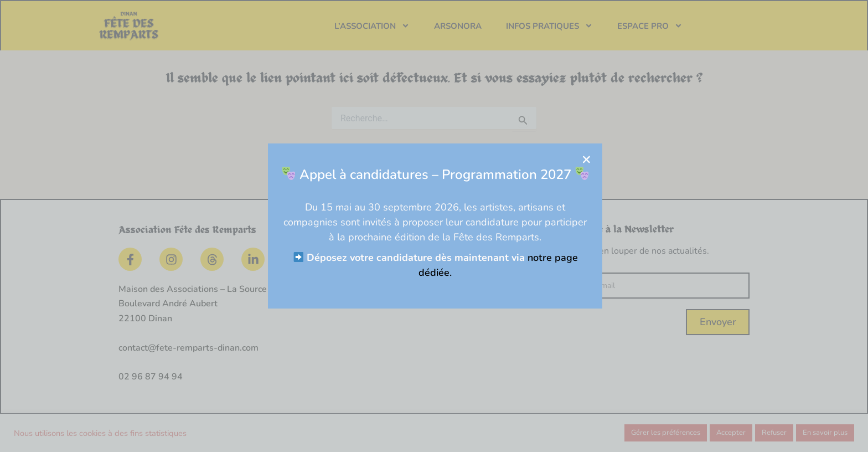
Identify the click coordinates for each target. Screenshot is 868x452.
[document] (434, 226)
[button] (618, 160)
